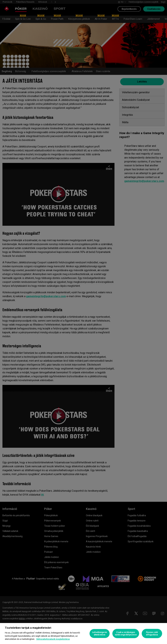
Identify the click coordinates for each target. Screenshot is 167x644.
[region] (83, 634)
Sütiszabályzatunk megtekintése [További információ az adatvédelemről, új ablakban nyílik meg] (53, 639)
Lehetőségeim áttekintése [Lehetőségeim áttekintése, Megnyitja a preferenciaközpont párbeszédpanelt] (100, 634)
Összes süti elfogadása (152, 634)
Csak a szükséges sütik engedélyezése (126, 634)
